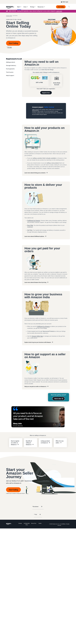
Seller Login (65, 2)
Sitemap (20, 523)
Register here (46, 93)
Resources (41, 7)
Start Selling (61, 7)
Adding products (11, 62)
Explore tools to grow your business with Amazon (38, 342)
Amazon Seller (9, 16)
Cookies (40, 523)
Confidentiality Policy (27, 524)
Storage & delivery (11, 65)
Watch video (58, 399)
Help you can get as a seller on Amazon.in (35, 386)
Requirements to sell (14, 59)
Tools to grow (10, 72)
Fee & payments (10, 69)
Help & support (10, 75)
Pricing (32, 7)
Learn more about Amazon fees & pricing (35, 282)
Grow (25, 7)
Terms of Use (34, 523)
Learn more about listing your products (35, 173)
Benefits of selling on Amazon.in (29, 443)
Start (18, 7)
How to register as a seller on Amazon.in (15, 443)
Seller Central (35, 110)
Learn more (59, 11)
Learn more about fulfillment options (34, 236)
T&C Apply (10, 47)
